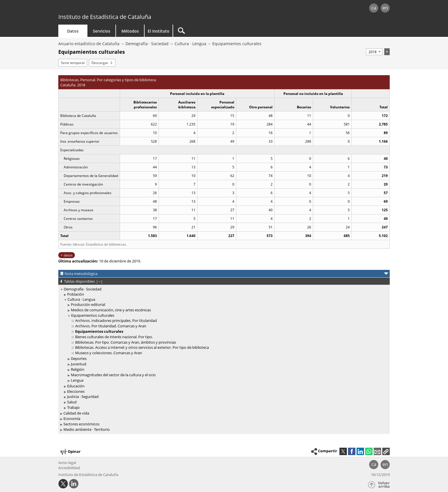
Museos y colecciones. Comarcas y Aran (109, 353)
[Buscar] (222, 31)
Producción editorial (88, 304)
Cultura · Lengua (190, 44)
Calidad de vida (76, 413)
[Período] (374, 52)
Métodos (130, 31)
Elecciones (76, 391)
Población (76, 294)
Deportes (79, 358)
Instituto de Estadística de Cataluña (105, 17)
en (385, 8)
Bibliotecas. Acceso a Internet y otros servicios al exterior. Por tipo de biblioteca (142, 347)
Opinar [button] (70, 452)
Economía (72, 419)
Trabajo (73, 407)
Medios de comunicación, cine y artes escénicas (111, 310)
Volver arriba (384, 485)
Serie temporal (73, 63)
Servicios (102, 31)
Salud (72, 402)
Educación (76, 386)
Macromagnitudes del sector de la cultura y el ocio (113, 375)
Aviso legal (67, 463)
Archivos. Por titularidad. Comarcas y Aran (111, 326)
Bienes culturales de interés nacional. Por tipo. (114, 337)
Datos (73, 31)
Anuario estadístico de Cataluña (89, 44)
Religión (78, 369)
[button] (386, 451)
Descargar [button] (100, 63)
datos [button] (68, 255)
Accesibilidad (69, 468)
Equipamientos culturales (237, 44)
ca (374, 8)
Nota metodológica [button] (81, 274)
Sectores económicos (81, 424)
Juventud (79, 364)
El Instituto (159, 31)
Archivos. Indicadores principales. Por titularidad (116, 320)
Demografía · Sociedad (147, 44)
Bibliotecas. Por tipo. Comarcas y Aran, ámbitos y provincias (126, 342)
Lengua (77, 380)
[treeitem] (223, 348)
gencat (125, 8)
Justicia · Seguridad (83, 397)
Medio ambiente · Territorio (87, 429)
